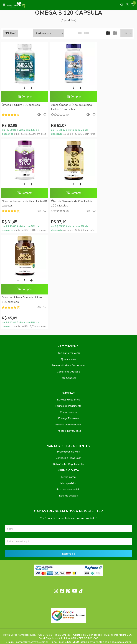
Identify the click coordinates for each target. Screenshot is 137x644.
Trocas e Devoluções (69, 334)
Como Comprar (69, 316)
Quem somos (69, 263)
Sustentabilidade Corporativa (68, 269)
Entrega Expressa (68, 322)
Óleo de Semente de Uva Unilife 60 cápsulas (112, 107)
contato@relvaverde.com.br (32, 546)
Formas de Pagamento (68, 309)
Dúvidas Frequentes (69, 303)
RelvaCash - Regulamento (68, 368)
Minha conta (68, 381)
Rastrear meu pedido (68, 393)
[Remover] (16, 88)
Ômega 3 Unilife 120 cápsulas (21, 105)
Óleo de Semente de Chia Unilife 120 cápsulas (22, 203)
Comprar (22, 97)
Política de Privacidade (68, 328)
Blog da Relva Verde (69, 257)
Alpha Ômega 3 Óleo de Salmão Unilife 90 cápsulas (67, 107)
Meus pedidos (68, 387)
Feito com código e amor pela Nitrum (69, 615)
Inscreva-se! (69, 457)
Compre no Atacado (68, 275)
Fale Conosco (69, 281)
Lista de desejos (68, 399)
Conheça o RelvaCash (69, 361)
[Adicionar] (29, 88)
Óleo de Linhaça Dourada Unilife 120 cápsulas (67, 203)
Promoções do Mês (68, 355)
